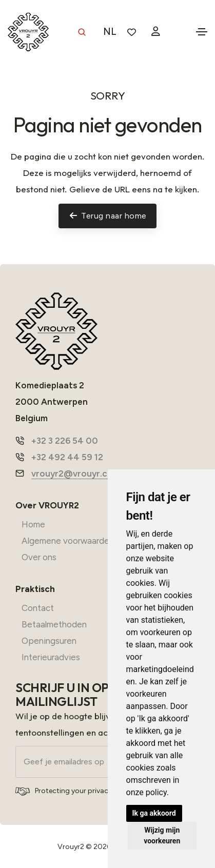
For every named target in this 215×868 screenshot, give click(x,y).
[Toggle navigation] (202, 32)
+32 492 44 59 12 (67, 457)
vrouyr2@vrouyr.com (76, 474)
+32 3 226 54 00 (65, 441)
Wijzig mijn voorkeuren (162, 835)
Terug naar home (108, 216)
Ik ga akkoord (154, 813)
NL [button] (110, 32)
